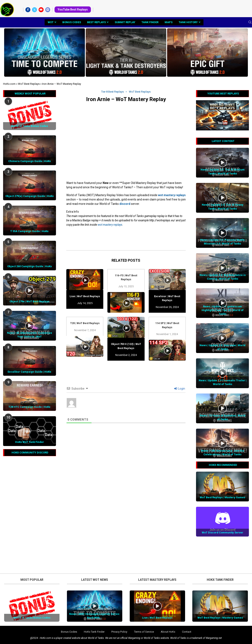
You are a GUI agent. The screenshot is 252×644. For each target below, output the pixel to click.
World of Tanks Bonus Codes (29, 126)
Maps (169, 22)
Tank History (188, 22)
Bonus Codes (72, 22)
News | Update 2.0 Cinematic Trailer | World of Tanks (223, 382)
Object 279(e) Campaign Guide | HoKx (30, 196)
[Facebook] (28, 10)
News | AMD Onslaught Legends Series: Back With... (95, 616)
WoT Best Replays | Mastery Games (222, 497)
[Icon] (222, 163)
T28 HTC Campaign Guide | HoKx (29, 407)
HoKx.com (9, 84)
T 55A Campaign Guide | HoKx (29, 231)
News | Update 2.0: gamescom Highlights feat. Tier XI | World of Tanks (223, 310)
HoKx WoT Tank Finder (30, 442)
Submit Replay (125, 22)
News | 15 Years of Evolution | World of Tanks (223, 417)
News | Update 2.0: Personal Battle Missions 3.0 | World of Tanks (223, 242)
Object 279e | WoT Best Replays (29, 301)
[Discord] (48, 10)
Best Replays (96, 22)
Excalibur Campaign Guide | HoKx (29, 372)
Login (180, 389)
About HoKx (168, 632)
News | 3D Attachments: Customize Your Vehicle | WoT (30, 335)
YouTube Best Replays (73, 10)
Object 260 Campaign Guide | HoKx (30, 266)
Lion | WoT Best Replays (85, 296)
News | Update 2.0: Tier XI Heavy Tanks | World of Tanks (223, 207)
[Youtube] (41, 10)
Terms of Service (144, 632)
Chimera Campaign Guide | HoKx (30, 161)
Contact (187, 632)
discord (125, 204)
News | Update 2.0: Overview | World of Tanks (222, 347)
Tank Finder (150, 22)
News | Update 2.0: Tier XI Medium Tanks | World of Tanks (223, 171)
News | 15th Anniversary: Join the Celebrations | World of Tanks (223, 453)
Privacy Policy (119, 632)
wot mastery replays (172, 195)
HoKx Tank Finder (94, 632)
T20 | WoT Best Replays (85, 323)
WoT (51, 22)
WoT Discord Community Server (223, 532)
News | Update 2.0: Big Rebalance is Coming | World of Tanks (223, 277)
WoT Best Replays (29, 84)
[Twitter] (34, 10)
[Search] (250, 22)
